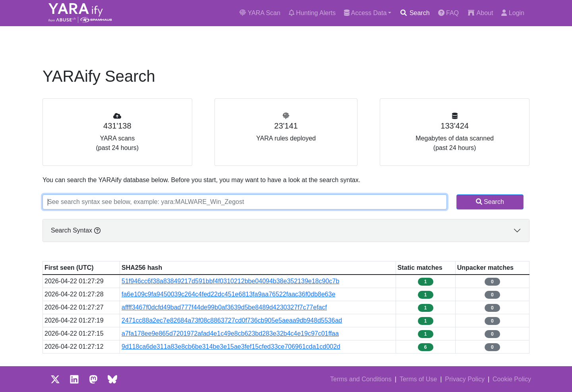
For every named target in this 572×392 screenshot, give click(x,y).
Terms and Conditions (361, 379)
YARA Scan (260, 13)
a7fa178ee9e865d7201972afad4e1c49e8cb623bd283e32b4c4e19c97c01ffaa (230, 333)
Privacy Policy (465, 379)
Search (415, 13)
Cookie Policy (512, 379)
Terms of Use (418, 379)
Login (513, 13)
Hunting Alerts (312, 13)
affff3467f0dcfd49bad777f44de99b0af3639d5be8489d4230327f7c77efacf (224, 307)
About (480, 13)
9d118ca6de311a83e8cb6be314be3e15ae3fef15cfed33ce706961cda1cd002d (231, 347)
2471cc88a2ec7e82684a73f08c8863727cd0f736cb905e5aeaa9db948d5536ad (232, 320)
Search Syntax (76, 230)
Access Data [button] (365, 13)
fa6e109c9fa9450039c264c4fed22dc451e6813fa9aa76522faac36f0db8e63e (228, 294)
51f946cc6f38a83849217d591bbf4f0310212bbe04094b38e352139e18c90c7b (230, 281)
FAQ (448, 13)
